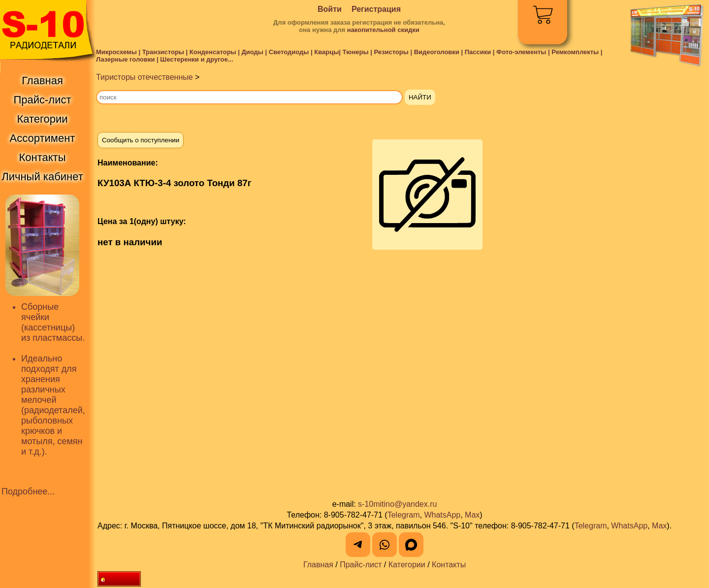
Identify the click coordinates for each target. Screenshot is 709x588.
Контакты (449, 565)
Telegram (404, 515)
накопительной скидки (383, 30)
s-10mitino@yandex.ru (397, 504)
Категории (407, 565)
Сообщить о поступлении (141, 140)
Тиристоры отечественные (145, 77)
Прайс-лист (361, 565)
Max (472, 515)
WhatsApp (442, 515)
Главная (318, 565)
